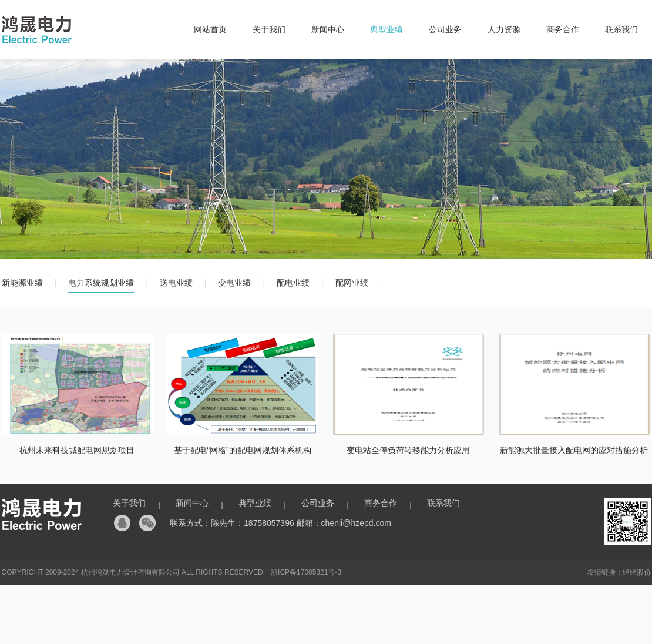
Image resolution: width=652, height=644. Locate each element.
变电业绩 (234, 283)
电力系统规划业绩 (101, 283)
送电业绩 (176, 283)
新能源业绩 (22, 283)
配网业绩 (352, 283)
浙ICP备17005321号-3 (306, 572)
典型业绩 (387, 29)
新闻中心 (328, 29)
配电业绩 (293, 283)
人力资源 (504, 29)
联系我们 (621, 29)
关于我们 (269, 29)
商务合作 (563, 29)
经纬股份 (637, 572)
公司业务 (445, 29)
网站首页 (210, 29)
